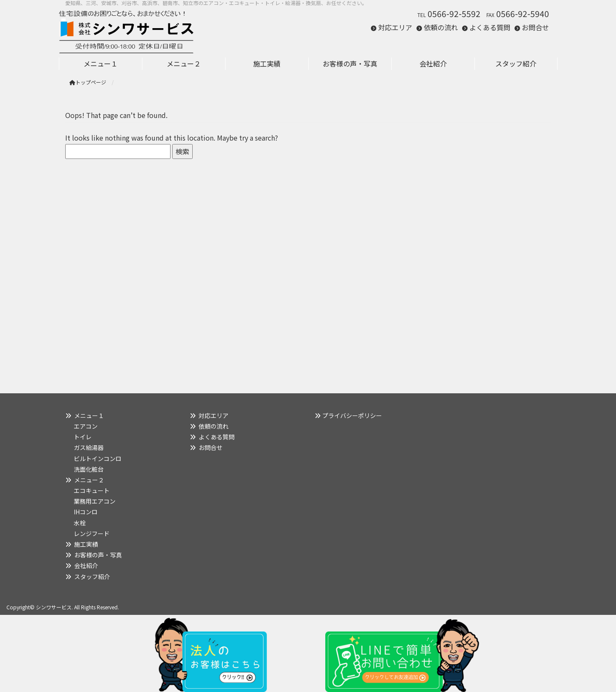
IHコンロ (86, 512)
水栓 (80, 523)
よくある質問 (490, 27)
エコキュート (92, 490)
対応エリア (395, 27)
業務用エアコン (95, 501)
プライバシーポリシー (352, 415)
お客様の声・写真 (98, 555)
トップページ (88, 82)
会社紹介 (86, 565)
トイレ (83, 437)
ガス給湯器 (89, 447)
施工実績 (86, 544)
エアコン (86, 426)
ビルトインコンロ (98, 458)
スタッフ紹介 (92, 577)
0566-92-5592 (454, 14)
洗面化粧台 (89, 469)
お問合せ (535, 27)
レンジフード (92, 533)
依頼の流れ (441, 27)
